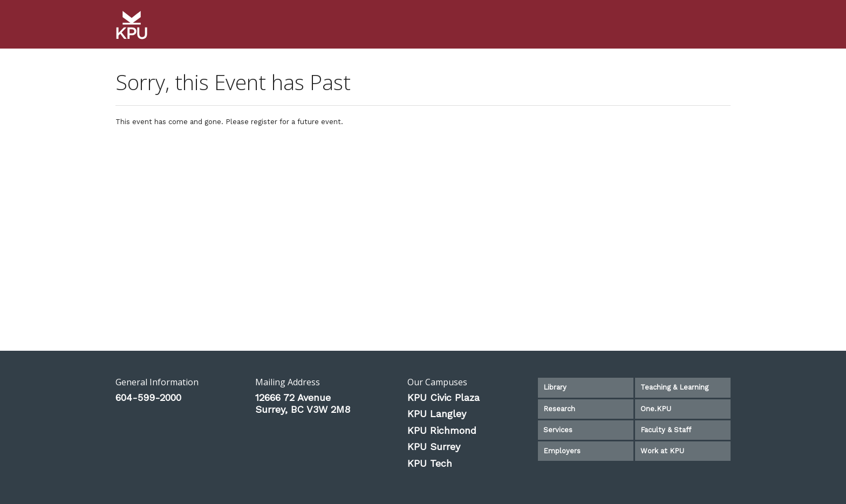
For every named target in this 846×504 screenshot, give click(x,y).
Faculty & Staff (666, 430)
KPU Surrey (434, 447)
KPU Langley (437, 414)
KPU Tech (430, 463)
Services (558, 430)
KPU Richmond (442, 430)
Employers (562, 451)
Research (559, 409)
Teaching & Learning (674, 387)
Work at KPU (662, 451)
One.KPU (656, 409)
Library (555, 387)
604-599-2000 (148, 397)
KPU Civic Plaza (444, 397)
